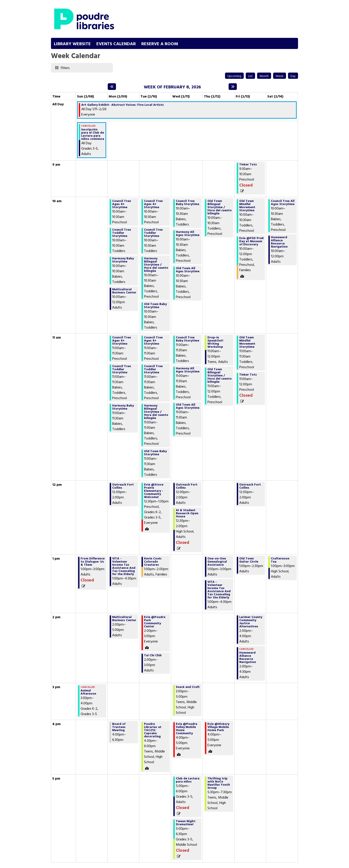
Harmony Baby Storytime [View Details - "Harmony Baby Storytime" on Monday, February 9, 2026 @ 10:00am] (123, 260)
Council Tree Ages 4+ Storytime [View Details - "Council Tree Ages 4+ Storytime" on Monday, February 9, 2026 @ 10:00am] (122, 204)
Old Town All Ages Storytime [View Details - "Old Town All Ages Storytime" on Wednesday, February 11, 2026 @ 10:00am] (188, 270)
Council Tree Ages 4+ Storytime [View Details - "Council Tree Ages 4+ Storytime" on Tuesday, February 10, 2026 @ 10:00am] (153, 204)
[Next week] (233, 87)
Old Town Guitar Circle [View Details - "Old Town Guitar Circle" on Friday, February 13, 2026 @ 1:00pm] (249, 560)
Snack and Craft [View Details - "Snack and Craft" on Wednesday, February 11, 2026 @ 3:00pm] (188, 687)
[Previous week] (112, 87)
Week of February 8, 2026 (172, 87)
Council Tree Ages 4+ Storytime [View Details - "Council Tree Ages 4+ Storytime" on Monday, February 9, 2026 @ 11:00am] (122, 340)
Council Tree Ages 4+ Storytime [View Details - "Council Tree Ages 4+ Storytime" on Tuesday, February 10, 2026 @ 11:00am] (153, 340)
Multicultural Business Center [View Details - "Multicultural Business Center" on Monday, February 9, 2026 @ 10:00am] (124, 291)
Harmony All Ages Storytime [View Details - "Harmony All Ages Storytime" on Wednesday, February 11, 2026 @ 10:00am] (188, 233)
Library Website (72, 43)
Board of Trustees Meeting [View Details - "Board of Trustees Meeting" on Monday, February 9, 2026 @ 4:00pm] (119, 727)
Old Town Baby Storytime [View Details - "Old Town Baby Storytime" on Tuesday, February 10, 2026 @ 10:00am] (155, 305)
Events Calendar (116, 43)
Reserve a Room (160, 43)
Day (293, 76)
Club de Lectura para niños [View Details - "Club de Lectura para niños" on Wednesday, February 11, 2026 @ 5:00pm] (188, 780)
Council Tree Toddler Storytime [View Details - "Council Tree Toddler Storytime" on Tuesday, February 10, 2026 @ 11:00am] (153, 369)
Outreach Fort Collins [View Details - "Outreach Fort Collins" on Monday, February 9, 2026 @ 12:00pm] (123, 486)
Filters (65, 68)
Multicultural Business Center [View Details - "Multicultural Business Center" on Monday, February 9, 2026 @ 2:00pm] (124, 618)
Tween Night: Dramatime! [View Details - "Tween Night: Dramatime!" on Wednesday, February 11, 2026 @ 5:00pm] (186, 823)
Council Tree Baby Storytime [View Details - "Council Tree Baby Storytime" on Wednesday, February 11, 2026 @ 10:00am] (188, 202)
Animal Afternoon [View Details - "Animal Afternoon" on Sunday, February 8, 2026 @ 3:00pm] (88, 692)
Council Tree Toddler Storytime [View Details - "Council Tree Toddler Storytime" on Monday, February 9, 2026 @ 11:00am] (122, 369)
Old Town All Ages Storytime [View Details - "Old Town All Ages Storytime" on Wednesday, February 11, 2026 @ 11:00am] (188, 406)
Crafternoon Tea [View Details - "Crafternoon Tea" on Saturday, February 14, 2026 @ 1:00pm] (280, 560)
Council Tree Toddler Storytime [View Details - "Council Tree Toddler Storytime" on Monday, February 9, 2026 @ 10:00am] (122, 233)
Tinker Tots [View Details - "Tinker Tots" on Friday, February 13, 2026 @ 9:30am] (248, 164)
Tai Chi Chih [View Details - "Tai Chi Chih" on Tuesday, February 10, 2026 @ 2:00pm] (153, 655)
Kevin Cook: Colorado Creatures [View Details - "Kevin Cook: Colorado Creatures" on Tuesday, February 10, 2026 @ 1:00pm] (153, 561)
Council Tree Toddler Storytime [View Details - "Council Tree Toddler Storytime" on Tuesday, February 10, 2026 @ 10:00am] (153, 233)
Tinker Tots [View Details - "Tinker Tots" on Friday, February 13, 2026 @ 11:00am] (248, 374)
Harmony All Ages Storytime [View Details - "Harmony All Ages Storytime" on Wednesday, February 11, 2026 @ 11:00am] (188, 370)
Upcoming (234, 76)
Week (280, 76)
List (250, 76)
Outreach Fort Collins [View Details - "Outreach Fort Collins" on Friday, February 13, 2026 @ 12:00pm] (250, 486)
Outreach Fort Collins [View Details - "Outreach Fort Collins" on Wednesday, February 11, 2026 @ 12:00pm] (187, 486)
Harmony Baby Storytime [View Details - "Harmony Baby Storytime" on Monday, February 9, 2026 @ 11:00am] (123, 407)
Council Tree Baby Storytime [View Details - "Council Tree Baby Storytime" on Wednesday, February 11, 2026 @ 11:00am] (188, 339)
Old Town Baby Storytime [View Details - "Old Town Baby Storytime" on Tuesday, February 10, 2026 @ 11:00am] (155, 453)
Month (264, 76)
